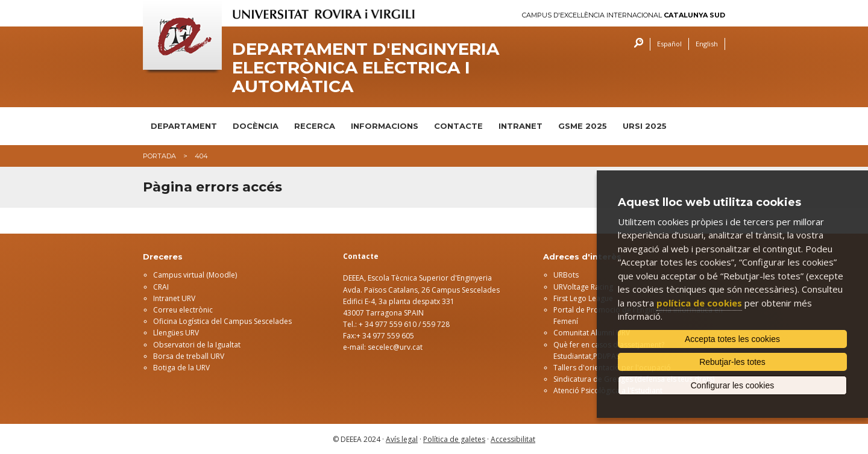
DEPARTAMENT (184, 126)
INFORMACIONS (385, 126)
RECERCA (315, 126)
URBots (566, 275)
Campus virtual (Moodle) (195, 275)
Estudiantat (572, 356)
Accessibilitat (513, 439)
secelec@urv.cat (395, 347)
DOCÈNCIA (256, 126)
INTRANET (520, 126)
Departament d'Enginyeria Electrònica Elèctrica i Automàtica (366, 67)
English (707, 44)
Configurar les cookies (733, 385)
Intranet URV (174, 298)
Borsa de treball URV (189, 356)
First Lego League (583, 298)
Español (669, 44)
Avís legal (402, 439)
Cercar (636, 44)
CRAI (161, 287)
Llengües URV (176, 333)
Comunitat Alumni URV (592, 333)
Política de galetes (454, 439)
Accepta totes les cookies (732, 339)
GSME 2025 (583, 126)
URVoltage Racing (583, 287)
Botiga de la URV (181, 368)
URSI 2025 (645, 126)
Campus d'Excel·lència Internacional (624, 15)
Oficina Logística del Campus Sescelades (222, 321)
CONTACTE (458, 126)
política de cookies (699, 303)
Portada (159, 156)
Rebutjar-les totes (732, 362)
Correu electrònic (183, 310)
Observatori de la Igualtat (197, 345)
